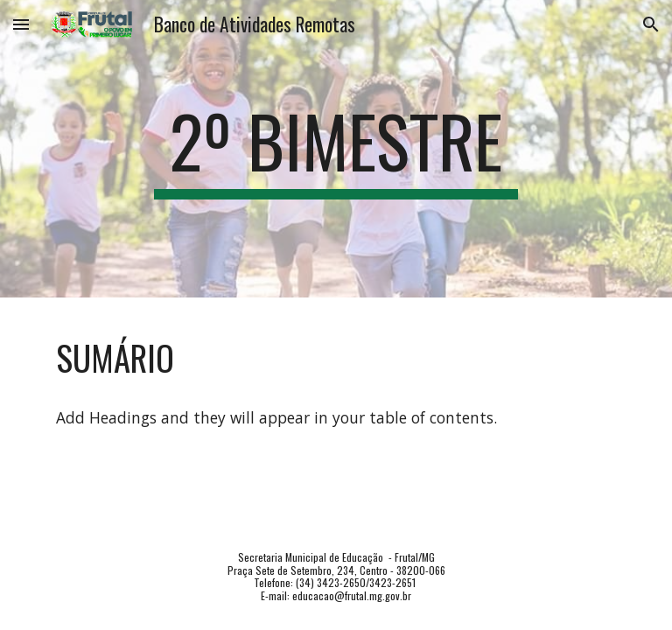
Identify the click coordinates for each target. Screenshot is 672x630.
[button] (21, 24)
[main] (336, 149)
